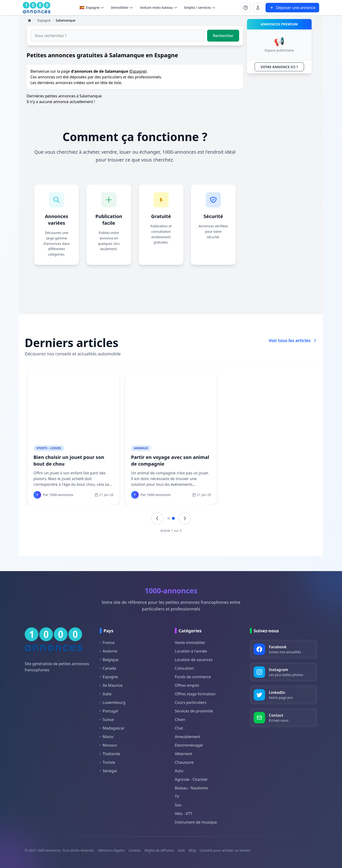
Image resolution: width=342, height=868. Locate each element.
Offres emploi (187, 685)
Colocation (184, 668)
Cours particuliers (191, 702)
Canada (108, 668)
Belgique (109, 660)
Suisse (107, 720)
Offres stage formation (195, 694)
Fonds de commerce (193, 677)
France (107, 643)
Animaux (141, 448)
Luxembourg (113, 702)
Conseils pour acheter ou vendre (225, 850)
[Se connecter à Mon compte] (246, 8)
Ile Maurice (111, 685)
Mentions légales (112, 850)
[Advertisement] (279, 148)
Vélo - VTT (183, 814)
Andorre (109, 651)
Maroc (107, 737)
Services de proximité (194, 711)
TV (177, 796)
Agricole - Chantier (191, 779)
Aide (182, 850)
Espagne (92, 7)
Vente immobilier (190, 643)
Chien (180, 720)
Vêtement (183, 754)
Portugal (109, 711)
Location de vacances (194, 660)
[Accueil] (29, 20)
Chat (179, 728)
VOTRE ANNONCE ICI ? (279, 67)
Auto (179, 771)
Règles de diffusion (159, 850)
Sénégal (108, 771)
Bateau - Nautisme (191, 788)
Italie (106, 694)
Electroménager (189, 745)
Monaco (108, 745)
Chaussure (184, 762)
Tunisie (107, 762)
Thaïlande (110, 754)
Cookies (135, 850)
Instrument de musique (196, 822)
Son (178, 805)
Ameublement (188, 737)
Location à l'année (191, 651)
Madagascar (112, 728)
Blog (192, 850)
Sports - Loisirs (49, 448)
